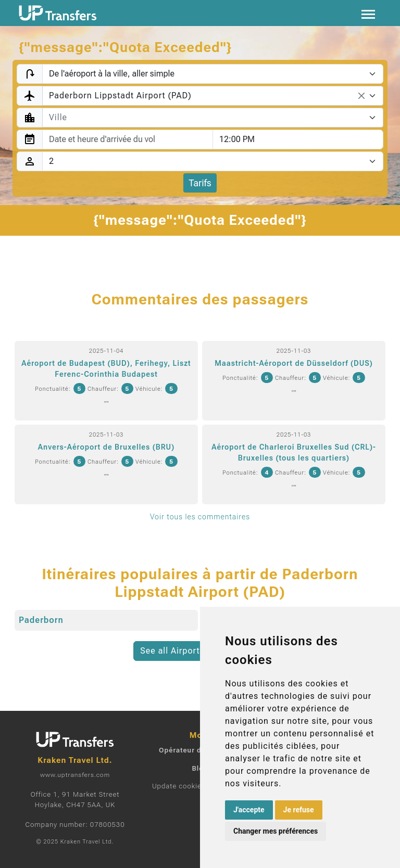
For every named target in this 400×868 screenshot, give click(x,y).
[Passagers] (213, 161)
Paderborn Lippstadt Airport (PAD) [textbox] (120, 95)
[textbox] (207, 118)
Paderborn (41, 620)
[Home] (58, 13)
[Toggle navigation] (368, 13)
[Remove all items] (361, 96)
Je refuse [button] (299, 810)
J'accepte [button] (249, 810)
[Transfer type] (213, 74)
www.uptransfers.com (75, 775)
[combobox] (213, 96)
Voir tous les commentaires (200, 517)
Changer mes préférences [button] (276, 831)
